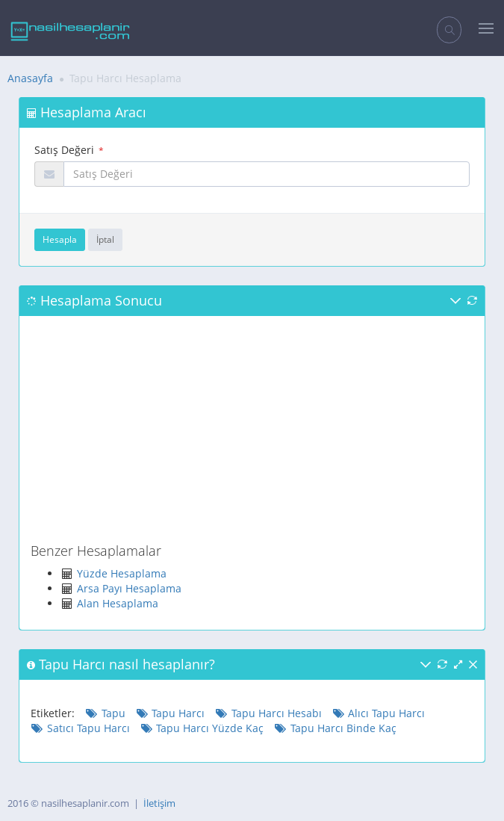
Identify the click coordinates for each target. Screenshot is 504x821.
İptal (105, 239)
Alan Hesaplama (118, 603)
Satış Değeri (64, 150)
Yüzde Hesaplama (122, 573)
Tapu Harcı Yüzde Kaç (202, 728)
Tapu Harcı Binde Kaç (335, 728)
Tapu (105, 713)
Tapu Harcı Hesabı (268, 713)
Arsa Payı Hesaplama (129, 588)
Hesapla (60, 239)
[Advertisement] (252, 432)
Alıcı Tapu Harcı (379, 713)
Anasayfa (30, 78)
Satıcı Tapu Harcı (80, 728)
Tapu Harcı (171, 713)
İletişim (159, 803)
